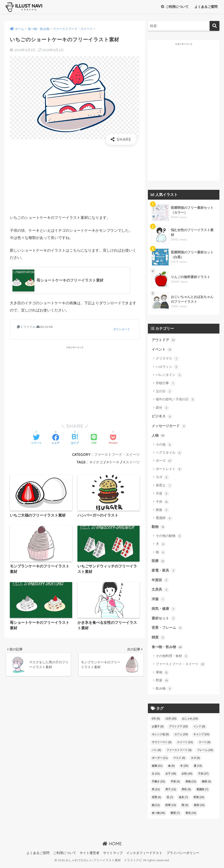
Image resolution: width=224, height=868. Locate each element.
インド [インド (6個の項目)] (199, 730)
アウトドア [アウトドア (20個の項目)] (178, 730)
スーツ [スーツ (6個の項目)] (205, 745)
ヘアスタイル (169, 454)
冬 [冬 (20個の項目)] (184, 769)
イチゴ (98, 462)
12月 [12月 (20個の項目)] (171, 722)
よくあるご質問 (205, 7)
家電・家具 (164, 572)
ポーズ (164, 462)
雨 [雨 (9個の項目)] (185, 808)
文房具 (161, 591)
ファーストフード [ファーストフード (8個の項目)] (179, 753)
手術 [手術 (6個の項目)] (175, 785)
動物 (159, 528)
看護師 (164, 519)
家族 (162, 511)
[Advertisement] (75, 180)
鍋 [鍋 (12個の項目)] (156, 808)
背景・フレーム (168, 631)
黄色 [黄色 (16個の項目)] (191, 816)
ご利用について (175, 7)
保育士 (164, 486)
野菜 (162, 684)
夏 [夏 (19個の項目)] (198, 769)
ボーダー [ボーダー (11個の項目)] (160, 761)
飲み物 (164, 692)
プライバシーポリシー (183, 856)
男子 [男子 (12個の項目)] (171, 793)
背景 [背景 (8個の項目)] (156, 801)
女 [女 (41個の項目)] (156, 777)
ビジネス (163, 417)
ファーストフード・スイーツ (117, 455)
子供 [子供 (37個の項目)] (203, 777)
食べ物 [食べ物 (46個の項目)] (158, 816)
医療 (159, 562)
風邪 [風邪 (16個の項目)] (199, 808)
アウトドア (164, 340)
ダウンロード (122, 329)
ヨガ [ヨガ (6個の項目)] (195, 761)
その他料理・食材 (172, 659)
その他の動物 (169, 537)
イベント (163, 350)
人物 (159, 436)
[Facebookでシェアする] (56, 440)
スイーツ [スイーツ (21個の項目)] (185, 745)
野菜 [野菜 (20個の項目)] (199, 801)
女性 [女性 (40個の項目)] (187, 777)
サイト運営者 (89, 856)
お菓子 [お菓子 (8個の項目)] (158, 730)
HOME (112, 847)
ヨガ (162, 478)
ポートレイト (169, 470)
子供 (162, 503)
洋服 (159, 601)
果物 (162, 676)
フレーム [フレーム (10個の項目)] (205, 753)
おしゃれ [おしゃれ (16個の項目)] (190, 722)
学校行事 (166, 384)
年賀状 (161, 582)
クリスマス (167, 359)
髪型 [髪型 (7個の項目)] (175, 816)
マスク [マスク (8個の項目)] (179, 761)
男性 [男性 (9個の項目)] (186, 793)
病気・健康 (164, 611)
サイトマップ (113, 856)
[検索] (214, 26)
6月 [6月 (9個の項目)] (156, 722)
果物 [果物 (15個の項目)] (191, 785)
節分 (162, 408)
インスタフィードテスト (144, 856)
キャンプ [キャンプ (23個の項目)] (201, 738)
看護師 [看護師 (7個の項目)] (202, 793)
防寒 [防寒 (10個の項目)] (171, 808)
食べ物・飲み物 (168, 650)
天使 (162, 495)
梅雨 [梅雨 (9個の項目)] (206, 785)
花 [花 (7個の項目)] (170, 801)
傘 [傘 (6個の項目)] (171, 769)
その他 (164, 446)
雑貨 (159, 640)
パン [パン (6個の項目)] (156, 753)
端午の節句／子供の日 (176, 400)
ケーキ (114, 462)
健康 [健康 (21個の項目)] (157, 769)
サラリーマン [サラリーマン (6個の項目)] (162, 745)
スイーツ (133, 462)
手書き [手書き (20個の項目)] (158, 785)
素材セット (164, 621)
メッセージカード (170, 427)
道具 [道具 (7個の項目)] (183, 801)
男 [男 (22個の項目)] (156, 793)
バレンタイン (169, 375)
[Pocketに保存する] (113, 440)
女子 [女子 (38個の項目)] (171, 777)
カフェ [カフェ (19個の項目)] (181, 738)
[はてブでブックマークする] (75, 440)
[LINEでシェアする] (94, 440)
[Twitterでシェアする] (36, 440)
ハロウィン (167, 367)
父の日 (164, 392)
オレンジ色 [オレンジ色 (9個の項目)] (160, 738)
